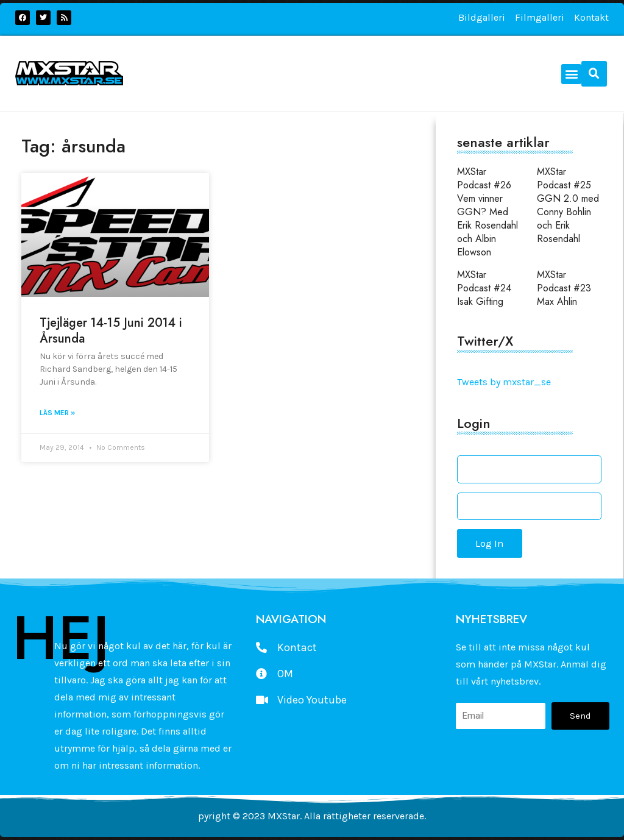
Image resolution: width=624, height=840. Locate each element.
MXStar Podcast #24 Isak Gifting (484, 288)
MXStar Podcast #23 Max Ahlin (564, 288)
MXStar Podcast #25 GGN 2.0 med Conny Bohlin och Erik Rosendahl (568, 205)
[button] (571, 74)
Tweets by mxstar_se (504, 382)
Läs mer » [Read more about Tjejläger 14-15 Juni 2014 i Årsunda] (57, 413)
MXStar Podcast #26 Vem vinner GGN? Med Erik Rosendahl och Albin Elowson (487, 212)
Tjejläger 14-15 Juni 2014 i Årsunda (111, 331)
